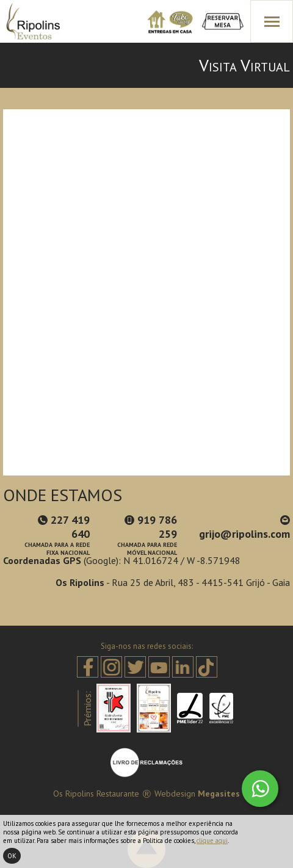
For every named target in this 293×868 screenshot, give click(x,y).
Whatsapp (260, 789)
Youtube (159, 667)
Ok (12, 856)
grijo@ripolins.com (244, 528)
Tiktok (207, 667)
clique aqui (212, 841)
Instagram (111, 667)
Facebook (88, 667)
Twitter (135, 667)
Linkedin (183, 667)
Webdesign (175, 794)
